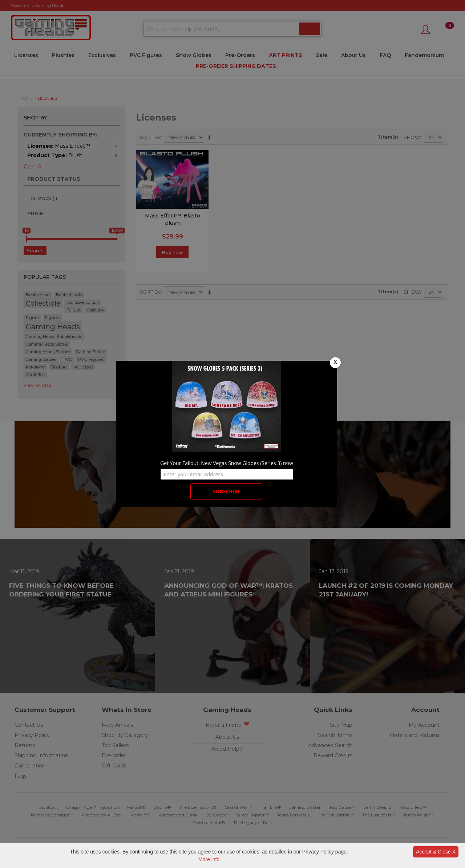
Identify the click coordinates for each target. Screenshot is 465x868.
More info (209, 859)
